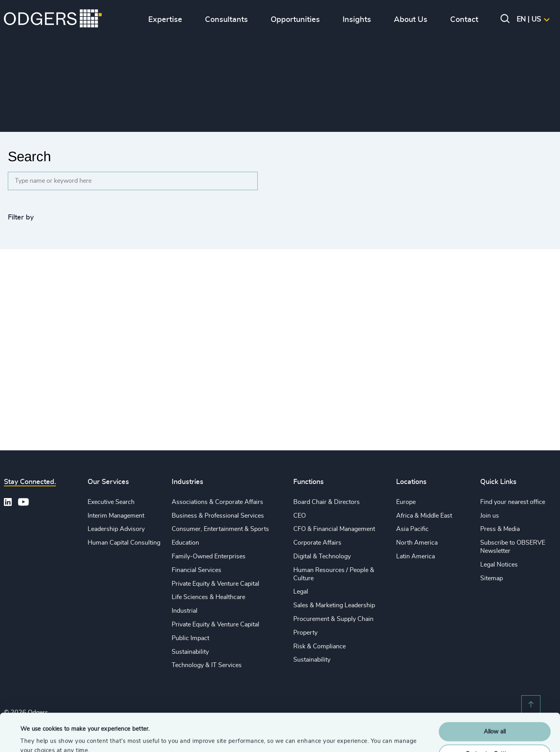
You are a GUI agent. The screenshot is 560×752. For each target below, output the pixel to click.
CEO (300, 516)
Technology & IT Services (207, 665)
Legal (301, 592)
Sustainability (190, 652)
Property (305, 633)
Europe (406, 502)
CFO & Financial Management (334, 529)
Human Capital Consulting (124, 543)
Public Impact (190, 638)
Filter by (21, 218)
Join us (490, 516)
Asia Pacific (412, 529)
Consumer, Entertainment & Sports (220, 529)
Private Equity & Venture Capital (215, 584)
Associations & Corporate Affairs (217, 502)
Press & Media (500, 529)
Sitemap (492, 578)
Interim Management (116, 516)
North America (417, 543)
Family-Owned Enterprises (209, 556)
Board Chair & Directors (327, 502)
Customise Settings (495, 718)
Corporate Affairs (317, 543)
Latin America (416, 556)
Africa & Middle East (424, 516)
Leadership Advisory (116, 529)
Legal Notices (499, 565)
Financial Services (197, 570)
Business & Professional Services (218, 516)
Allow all (495, 696)
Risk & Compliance (319, 646)
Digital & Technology (322, 556)
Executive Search (111, 502)
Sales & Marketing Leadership (334, 605)
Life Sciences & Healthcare (208, 597)
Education (185, 543)
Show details (37, 737)
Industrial (185, 611)
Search (29, 156)
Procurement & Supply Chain (333, 619)
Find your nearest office (513, 502)
